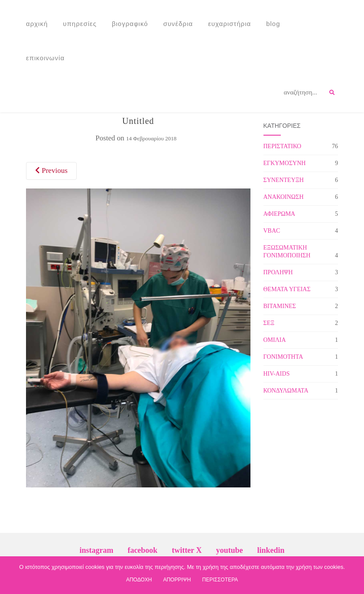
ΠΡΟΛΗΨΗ (278, 272)
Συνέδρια (178, 24)
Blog (273, 24)
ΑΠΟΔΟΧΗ (139, 580)
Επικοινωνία (45, 58)
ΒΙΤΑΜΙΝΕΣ (280, 306)
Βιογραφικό (130, 24)
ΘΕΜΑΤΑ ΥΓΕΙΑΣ (287, 289)
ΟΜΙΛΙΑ (275, 340)
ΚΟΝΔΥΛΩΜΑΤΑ (286, 391)
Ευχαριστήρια (229, 24)
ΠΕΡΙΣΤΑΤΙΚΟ (283, 146)
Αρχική (37, 24)
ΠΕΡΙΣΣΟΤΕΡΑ (220, 580)
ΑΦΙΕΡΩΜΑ (279, 214)
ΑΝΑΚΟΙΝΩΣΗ (284, 197)
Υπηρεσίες (80, 24)
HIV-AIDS (277, 374)
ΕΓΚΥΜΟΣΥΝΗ (285, 163)
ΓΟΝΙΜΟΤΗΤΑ (283, 357)
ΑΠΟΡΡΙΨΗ (177, 580)
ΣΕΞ (269, 323)
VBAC (272, 231)
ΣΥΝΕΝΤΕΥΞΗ (284, 180)
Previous (51, 170)
